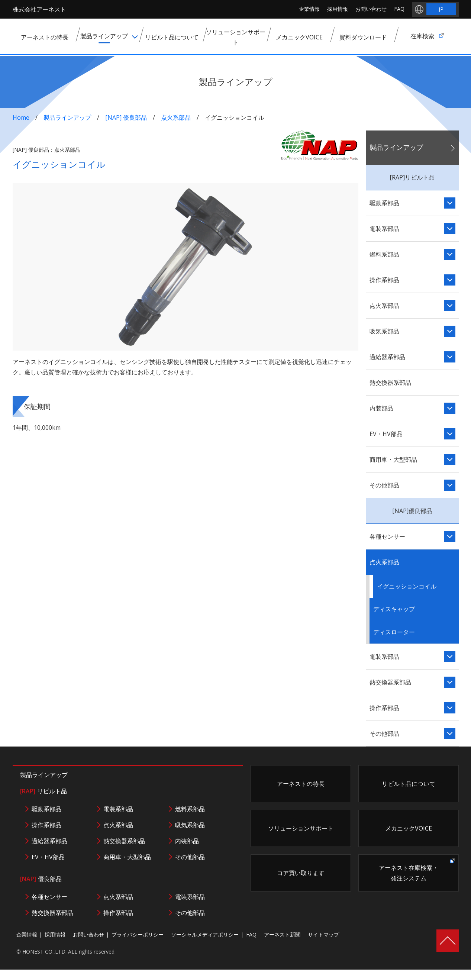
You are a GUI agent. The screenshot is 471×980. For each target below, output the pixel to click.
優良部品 (41, 879)
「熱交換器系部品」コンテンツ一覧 (450, 682)
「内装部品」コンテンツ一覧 (450, 408)
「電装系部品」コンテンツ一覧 (450, 229)
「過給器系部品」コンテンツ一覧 (450, 357)
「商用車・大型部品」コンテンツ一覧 (450, 460)
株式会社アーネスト (39, 9)
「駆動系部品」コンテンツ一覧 (450, 203)
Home (21, 117)
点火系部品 (176, 117)
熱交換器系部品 (390, 383)
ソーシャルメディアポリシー (205, 934)
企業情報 (309, 9)
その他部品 (384, 485)
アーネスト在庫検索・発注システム (409, 873)
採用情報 (338, 9)
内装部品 (381, 408)
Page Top (448, 941)
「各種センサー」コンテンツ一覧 (450, 536)
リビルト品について (409, 784)
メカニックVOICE (409, 828)
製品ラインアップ (67, 117)
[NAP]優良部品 (412, 511)
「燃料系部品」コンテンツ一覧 (450, 254)
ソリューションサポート (301, 828)
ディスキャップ (394, 609)
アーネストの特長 (301, 784)
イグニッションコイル (407, 586)
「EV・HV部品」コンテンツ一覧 (450, 434)
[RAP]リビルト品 (412, 177)
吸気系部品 (384, 331)
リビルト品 (43, 791)
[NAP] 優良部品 (126, 117)
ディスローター (394, 632)
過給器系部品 (387, 357)
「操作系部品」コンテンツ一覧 (450, 280)
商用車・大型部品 (393, 460)
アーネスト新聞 (282, 934)
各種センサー (387, 536)
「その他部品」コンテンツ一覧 (450, 485)
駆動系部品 (384, 203)
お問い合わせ (371, 9)
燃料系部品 (384, 254)
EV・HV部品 (386, 434)
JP (441, 9)
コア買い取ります (301, 873)
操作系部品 (384, 280)
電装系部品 (384, 229)
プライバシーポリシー (138, 934)
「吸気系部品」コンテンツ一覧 (450, 331)
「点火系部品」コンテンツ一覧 (450, 306)
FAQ (399, 9)
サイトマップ (323, 934)
